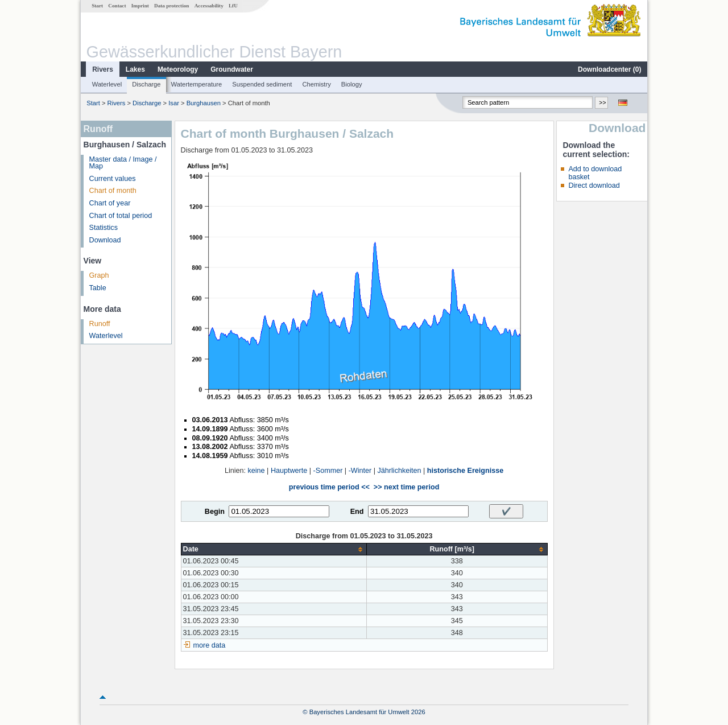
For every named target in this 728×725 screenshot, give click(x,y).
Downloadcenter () (609, 69)
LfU (233, 6)
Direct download (594, 186)
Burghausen (204, 103)
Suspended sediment (262, 84)
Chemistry (316, 84)
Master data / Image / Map (123, 163)
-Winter (360, 471)
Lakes (135, 69)
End (357, 512)
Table (98, 288)
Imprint (140, 6)
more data (210, 645)
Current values (113, 179)
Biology (352, 84)
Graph (99, 275)
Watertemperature (197, 84)
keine (257, 471)
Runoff (100, 324)
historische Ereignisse (465, 471)
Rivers (103, 69)
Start (97, 6)
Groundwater (232, 69)
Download (105, 240)
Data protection (171, 6)
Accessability (209, 6)
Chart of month (113, 191)
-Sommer (328, 471)
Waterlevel (107, 84)
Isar (174, 103)
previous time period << (329, 487)
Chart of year (110, 203)
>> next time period (406, 487)
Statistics (104, 228)
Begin (215, 512)
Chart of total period (121, 216)
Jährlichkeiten (400, 471)
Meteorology (178, 69)
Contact (117, 6)
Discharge (146, 84)
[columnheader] (274, 549)
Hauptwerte (289, 471)
